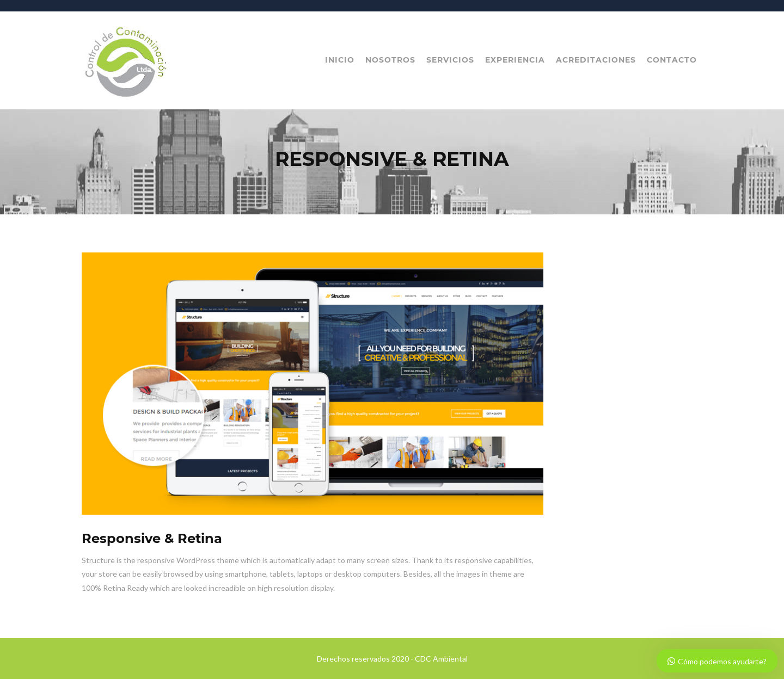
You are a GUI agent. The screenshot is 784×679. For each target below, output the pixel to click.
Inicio (340, 60)
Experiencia (515, 60)
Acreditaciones (596, 60)
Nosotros (390, 60)
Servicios (450, 60)
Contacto (672, 60)
